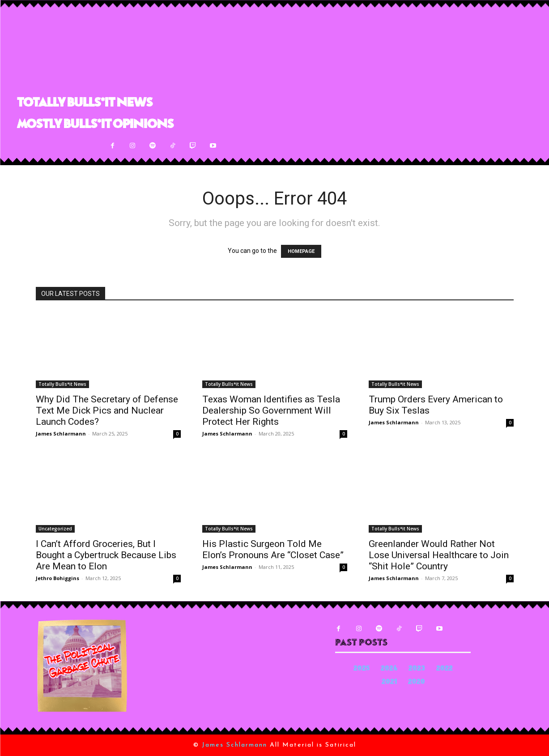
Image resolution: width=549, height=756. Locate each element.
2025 (362, 669)
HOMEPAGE (301, 251)
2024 (389, 669)
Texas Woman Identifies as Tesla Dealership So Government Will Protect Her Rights (271, 410)
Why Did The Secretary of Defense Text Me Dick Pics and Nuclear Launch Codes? (107, 410)
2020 (417, 682)
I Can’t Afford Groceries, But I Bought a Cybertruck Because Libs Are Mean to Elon (106, 555)
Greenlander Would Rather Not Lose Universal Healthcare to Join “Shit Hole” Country (439, 555)
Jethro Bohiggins (57, 578)
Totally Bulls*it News (62, 384)
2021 (389, 682)
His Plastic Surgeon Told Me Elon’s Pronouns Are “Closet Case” (273, 549)
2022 (445, 669)
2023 (417, 669)
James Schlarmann (61, 434)
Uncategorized (55, 529)
